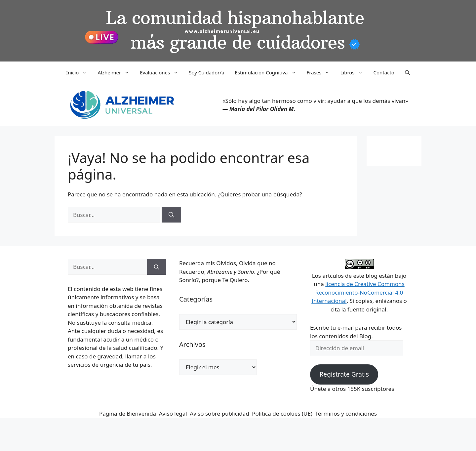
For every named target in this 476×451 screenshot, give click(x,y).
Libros (354, 72)
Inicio (79, 72)
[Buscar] (171, 215)
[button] (407, 72)
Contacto (384, 72)
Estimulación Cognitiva (268, 72)
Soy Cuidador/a (206, 72)
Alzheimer (116, 72)
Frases (321, 72)
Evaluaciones (162, 72)
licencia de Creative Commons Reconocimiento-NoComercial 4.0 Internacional (358, 292)
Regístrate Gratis (344, 374)
